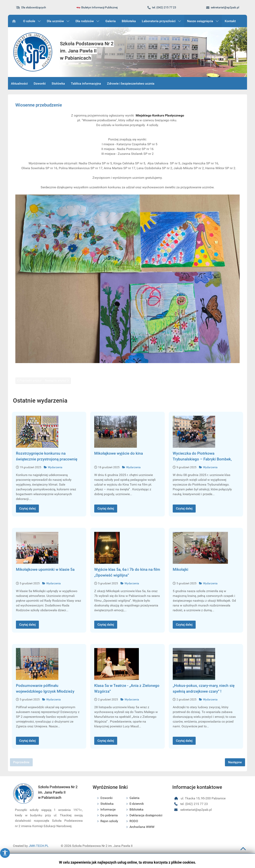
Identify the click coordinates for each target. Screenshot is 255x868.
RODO (134, 821)
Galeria (134, 798)
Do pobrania (109, 815)
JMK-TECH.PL (39, 846)
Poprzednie (21, 762)
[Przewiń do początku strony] (243, 851)
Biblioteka (136, 809)
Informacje (108, 809)
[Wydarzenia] (15, 21)
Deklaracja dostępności (146, 815)
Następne (235, 762)
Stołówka (107, 804)
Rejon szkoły (109, 821)
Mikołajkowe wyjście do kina (119, 453)
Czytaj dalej (27, 508)
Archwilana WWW (142, 827)
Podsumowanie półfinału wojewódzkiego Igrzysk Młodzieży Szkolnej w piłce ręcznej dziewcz (45, 691)
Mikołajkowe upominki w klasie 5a (45, 569)
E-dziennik (137, 804)
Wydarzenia (53, 467)
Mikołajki (180, 569)
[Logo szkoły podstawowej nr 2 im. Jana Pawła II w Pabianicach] (33, 52)
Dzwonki (106, 798)
